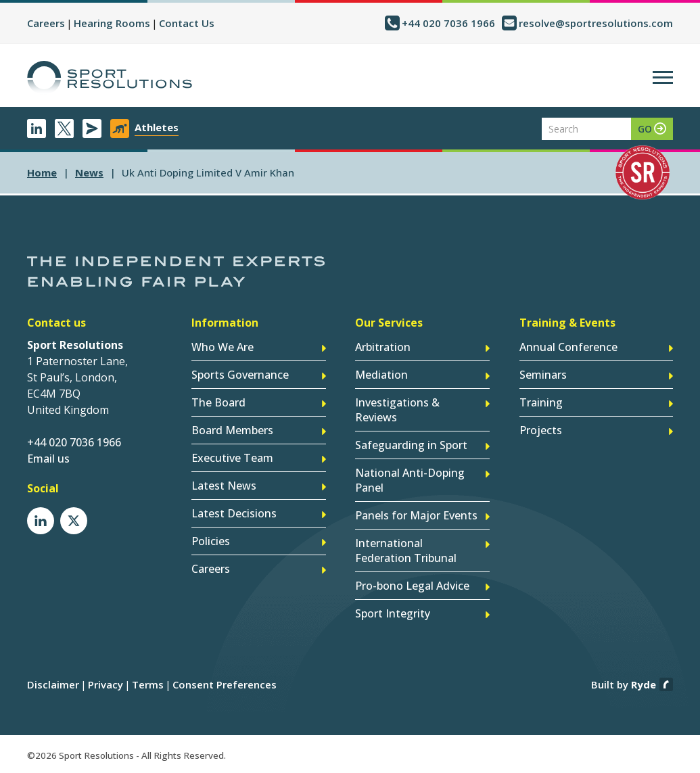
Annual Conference (568, 347)
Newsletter (92, 128)
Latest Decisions (234, 513)
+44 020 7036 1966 (448, 23)
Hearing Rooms (112, 23)
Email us (48, 459)
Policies (211, 541)
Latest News (224, 486)
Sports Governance (240, 375)
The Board (218, 402)
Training (541, 402)
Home (42, 172)
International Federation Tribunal (406, 551)
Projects (541, 430)
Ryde (644, 684)
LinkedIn (37, 128)
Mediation (381, 375)
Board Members (232, 430)
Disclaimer (53, 684)
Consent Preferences (225, 684)
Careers (46, 23)
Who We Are (223, 347)
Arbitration (383, 347)
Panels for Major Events (416, 515)
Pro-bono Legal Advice (412, 586)
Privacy (106, 684)
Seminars (543, 375)
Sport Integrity (393, 613)
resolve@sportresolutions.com (596, 23)
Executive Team (232, 458)
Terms (148, 684)
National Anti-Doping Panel (410, 480)
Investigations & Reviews (397, 410)
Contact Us (187, 23)
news (89, 172)
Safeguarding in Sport (411, 445)
